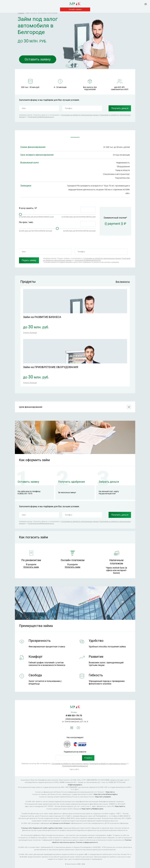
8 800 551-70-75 (74, 716)
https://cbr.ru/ (110, 792)
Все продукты (123, 282)
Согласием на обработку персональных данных (80, 115)
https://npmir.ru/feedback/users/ (93, 809)
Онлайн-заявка (75, 9)
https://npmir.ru (120, 806)
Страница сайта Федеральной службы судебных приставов (42, 828)
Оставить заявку (38, 59)
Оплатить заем (31, 567)
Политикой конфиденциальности (41, 117)
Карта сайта (74, 769)
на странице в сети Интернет (60, 823)
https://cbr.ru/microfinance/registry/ (106, 794)
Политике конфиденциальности (87, 842)
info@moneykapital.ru (74, 719)
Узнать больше (30, 333)
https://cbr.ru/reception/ (103, 797)
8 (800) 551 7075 (25, 494)
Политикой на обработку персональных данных (108, 764)
